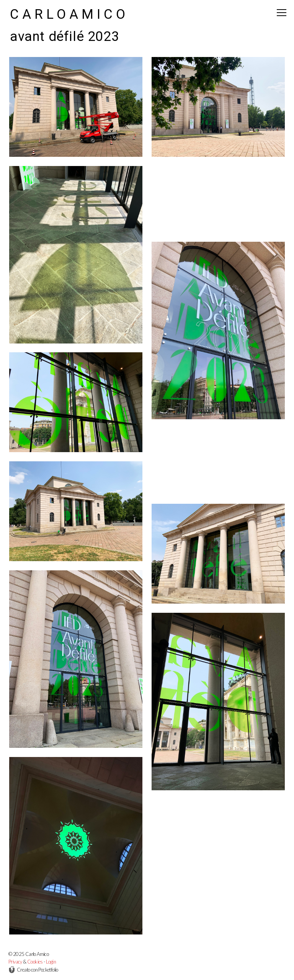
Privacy (15, 962)
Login (51, 962)
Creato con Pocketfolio (33, 970)
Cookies (35, 962)
